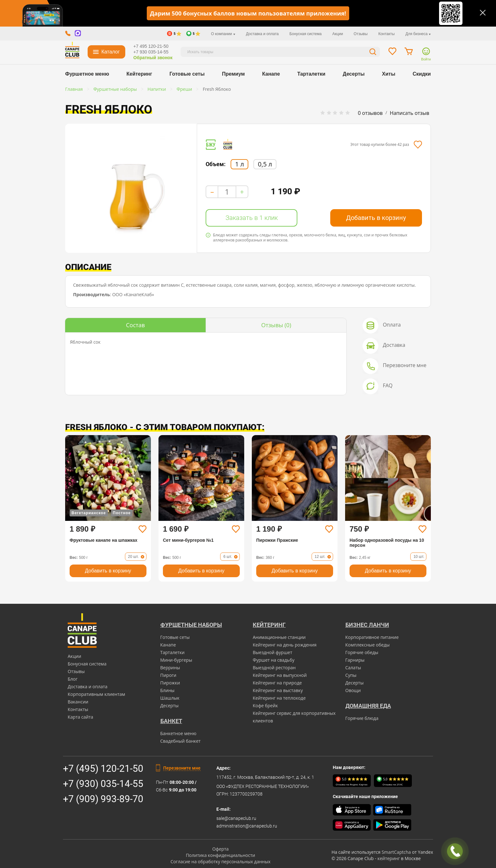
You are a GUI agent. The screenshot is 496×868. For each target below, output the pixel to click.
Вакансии (78, 702)
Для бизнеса (418, 34)
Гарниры (355, 660)
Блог (73, 679)
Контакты (387, 34)
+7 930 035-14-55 (151, 52)
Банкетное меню (178, 733)
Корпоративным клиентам (96, 694)
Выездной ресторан (274, 668)
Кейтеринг (139, 74)
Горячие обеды (362, 652)
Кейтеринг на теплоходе (279, 698)
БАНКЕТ (171, 721)
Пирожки (170, 683)
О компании (223, 34)
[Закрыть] (483, 13)
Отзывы (361, 34)
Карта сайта (81, 717)
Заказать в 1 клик (252, 218)
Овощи (353, 690)
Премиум (233, 74)
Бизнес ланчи (367, 625)
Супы (351, 675)
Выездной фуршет (273, 652)
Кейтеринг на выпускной (280, 675)
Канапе (271, 74)
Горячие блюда (362, 718)
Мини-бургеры (176, 660)
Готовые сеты (187, 74)
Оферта (220, 849)
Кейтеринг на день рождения (285, 645)
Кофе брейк (265, 706)
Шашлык (170, 698)
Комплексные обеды (368, 645)
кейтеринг (389, 858)
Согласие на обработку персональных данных (220, 862)
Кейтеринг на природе (277, 683)
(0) (276, 325)
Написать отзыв (409, 113)
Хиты (389, 74)
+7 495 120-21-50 (151, 46)
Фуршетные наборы (191, 625)
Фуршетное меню (87, 74)
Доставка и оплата (262, 34)
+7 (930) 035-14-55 (103, 784)
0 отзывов (370, 113)
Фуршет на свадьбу (274, 660)
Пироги (168, 675)
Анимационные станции (279, 637)
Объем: (216, 164)
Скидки (422, 74)
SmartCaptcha (396, 852)
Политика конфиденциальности (220, 855)
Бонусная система (306, 34)
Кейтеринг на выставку (278, 690)
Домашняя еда (368, 706)
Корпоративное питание (372, 637)
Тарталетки (311, 74)
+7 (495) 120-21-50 (103, 768)
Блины (167, 690)
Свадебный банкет (181, 741)
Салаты (353, 668)
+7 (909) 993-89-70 (103, 799)
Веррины (170, 668)
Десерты (354, 74)
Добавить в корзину (376, 218)
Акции (338, 34)
